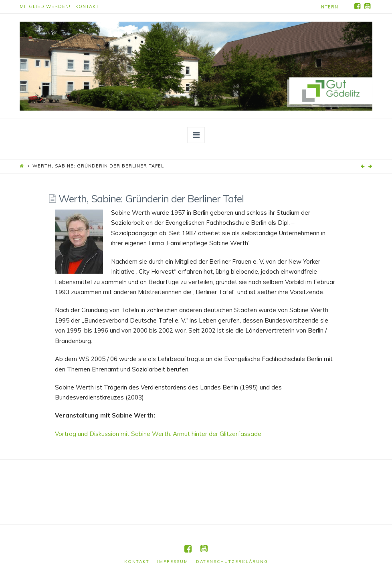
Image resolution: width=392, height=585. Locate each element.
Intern (329, 7)
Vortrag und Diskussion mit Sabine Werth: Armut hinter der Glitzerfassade (158, 434)
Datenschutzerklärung (232, 562)
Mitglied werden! (45, 6)
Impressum (173, 562)
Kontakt (87, 6)
